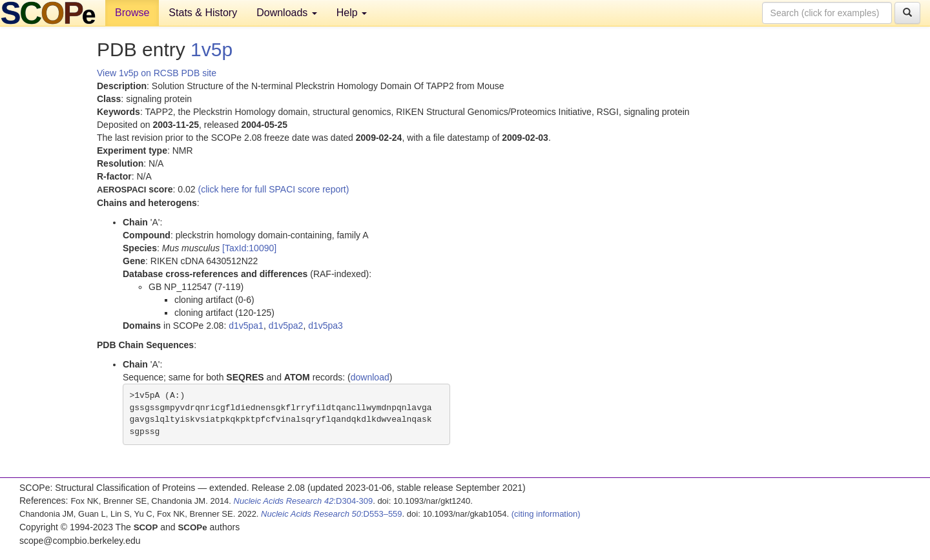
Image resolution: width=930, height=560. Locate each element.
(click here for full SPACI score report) (274, 189)
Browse (132, 13)
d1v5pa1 (246, 326)
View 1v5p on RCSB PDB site (157, 73)
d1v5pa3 (325, 326)
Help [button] (352, 13)
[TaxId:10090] (249, 248)
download (370, 377)
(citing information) (546, 514)
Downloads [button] (287, 13)
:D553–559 (332, 514)
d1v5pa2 (286, 326)
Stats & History (203, 13)
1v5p (212, 49)
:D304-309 (304, 501)
